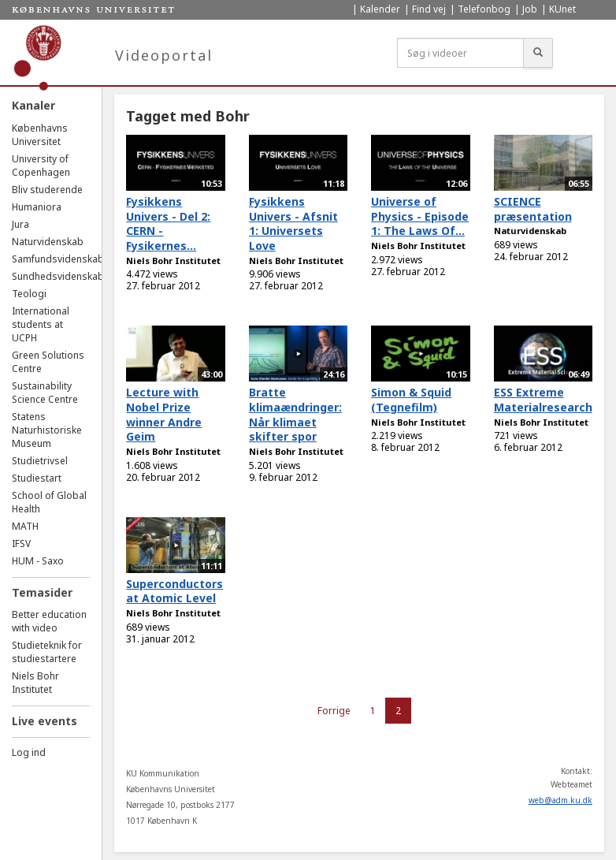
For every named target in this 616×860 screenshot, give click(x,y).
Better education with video (49, 621)
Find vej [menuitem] (429, 9)
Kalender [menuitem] (380, 9)
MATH (25, 526)
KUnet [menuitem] (562, 9)
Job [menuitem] (530, 9)
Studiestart (37, 478)
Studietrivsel (40, 461)
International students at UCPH (41, 324)
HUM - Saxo (38, 561)
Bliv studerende (47, 190)
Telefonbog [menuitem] (484, 9)
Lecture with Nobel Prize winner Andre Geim (164, 414)
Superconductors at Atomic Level (174, 591)
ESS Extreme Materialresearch (543, 400)
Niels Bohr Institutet (35, 683)
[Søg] (538, 53)
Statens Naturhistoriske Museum (47, 430)
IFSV (21, 544)
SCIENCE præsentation (533, 209)
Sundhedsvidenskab (58, 276)
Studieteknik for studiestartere (47, 652)
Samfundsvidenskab (58, 259)
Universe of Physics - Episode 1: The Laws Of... (420, 216)
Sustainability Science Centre (45, 393)
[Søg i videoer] (460, 53)
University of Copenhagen (41, 166)
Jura (20, 224)
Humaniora (37, 207)
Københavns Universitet (40, 135)
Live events (45, 721)
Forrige (334, 711)
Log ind (29, 752)
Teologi (29, 294)
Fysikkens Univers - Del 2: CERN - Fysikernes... (168, 223)
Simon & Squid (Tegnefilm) (411, 400)
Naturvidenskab (48, 242)
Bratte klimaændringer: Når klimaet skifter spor (295, 414)
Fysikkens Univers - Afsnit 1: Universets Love (293, 223)
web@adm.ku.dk (560, 800)
